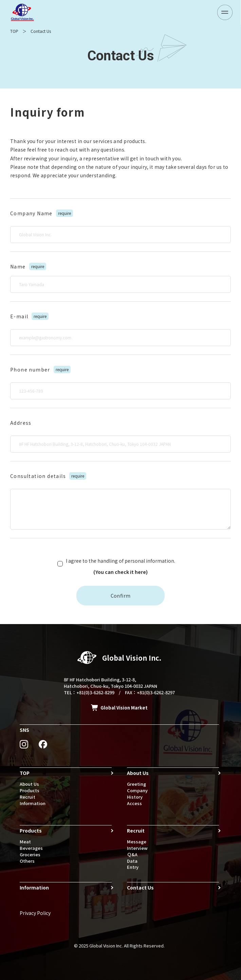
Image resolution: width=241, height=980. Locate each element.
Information (33, 803)
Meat (25, 842)
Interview (137, 848)
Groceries (30, 854)
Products (30, 790)
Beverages (31, 848)
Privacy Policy (35, 913)
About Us (29, 784)
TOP (14, 31)
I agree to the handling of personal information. (120, 567)
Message (137, 842)
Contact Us (140, 887)
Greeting (136, 784)
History (135, 797)
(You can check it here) (120, 572)
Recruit (27, 797)
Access (134, 803)
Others (27, 861)
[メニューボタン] (225, 12)
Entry (133, 867)
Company (137, 790)
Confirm (121, 596)
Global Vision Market (124, 708)
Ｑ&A (132, 854)
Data (132, 861)
